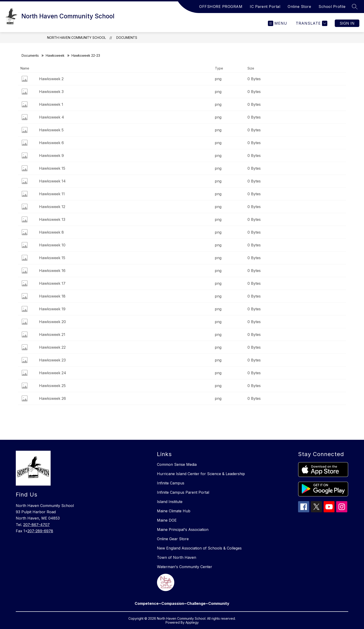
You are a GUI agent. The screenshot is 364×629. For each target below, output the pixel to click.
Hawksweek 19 (52, 309)
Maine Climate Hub (174, 511)
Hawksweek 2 (51, 79)
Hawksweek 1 (51, 104)
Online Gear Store (173, 539)
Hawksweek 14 (52, 181)
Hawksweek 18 (52, 296)
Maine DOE (167, 520)
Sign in (347, 23)
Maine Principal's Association (183, 530)
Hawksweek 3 (51, 92)
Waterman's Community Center (185, 567)
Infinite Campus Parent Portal (183, 492)
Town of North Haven (177, 557)
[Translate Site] (311, 23)
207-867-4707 (36, 525)
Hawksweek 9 (51, 156)
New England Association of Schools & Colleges (199, 548)
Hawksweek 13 (52, 219)
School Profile (332, 7)
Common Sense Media (177, 464)
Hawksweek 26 (52, 398)
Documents (127, 38)
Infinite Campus (171, 483)
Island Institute (170, 502)
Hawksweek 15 (52, 168)
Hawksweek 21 (52, 334)
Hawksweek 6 (51, 143)
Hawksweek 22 (52, 347)
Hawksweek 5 (51, 130)
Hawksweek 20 (52, 322)
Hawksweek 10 (52, 245)
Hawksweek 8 (51, 232)
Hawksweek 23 (52, 360)
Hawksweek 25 (52, 386)
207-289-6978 (40, 531)
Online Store (299, 7)
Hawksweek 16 (52, 271)
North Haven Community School (76, 38)
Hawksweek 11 (52, 194)
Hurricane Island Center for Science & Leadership (201, 474)
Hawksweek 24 (53, 373)
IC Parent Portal (265, 7)
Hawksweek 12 (52, 207)
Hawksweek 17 (52, 283)
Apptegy (192, 622)
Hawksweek (55, 55)
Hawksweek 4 (52, 117)
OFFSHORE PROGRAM (221, 7)
